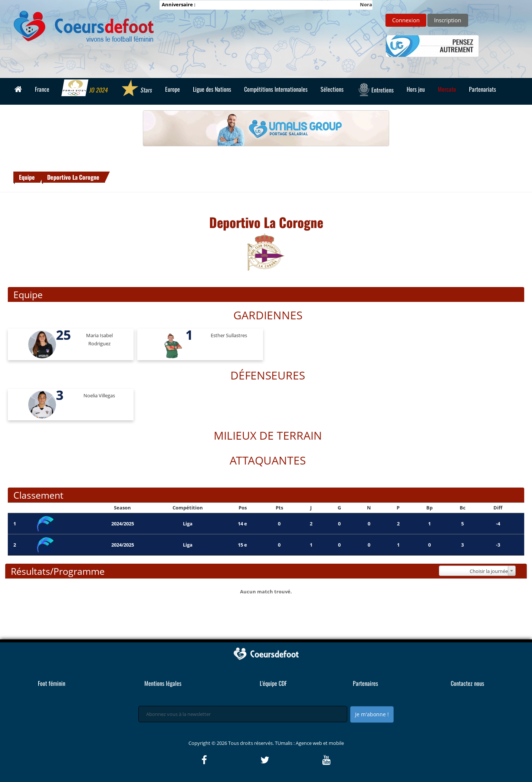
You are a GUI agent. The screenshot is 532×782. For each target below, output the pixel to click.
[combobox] (477, 571)
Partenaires (365, 683)
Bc (463, 508)
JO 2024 (85, 89)
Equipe (27, 177)
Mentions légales (163, 683)
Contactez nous (467, 683)
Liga (188, 524)
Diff (498, 508)
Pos (243, 508)
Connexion (406, 20)
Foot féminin (52, 683)
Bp (429, 508)
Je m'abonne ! (372, 714)
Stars (137, 89)
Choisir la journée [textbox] (489, 571)
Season (122, 508)
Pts (279, 508)
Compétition (188, 508)
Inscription (448, 20)
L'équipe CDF (273, 683)
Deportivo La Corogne (73, 177)
